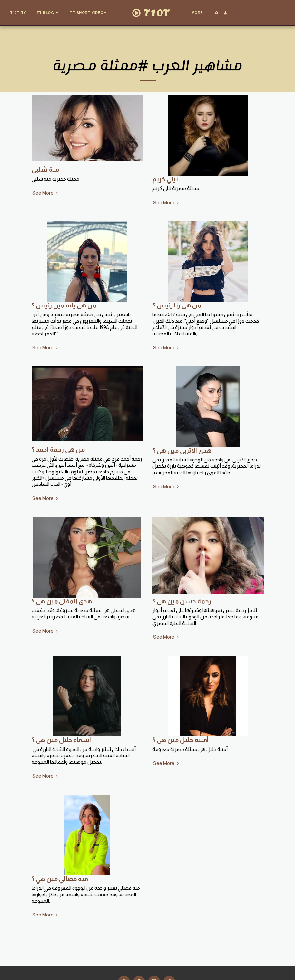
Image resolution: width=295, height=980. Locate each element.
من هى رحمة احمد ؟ (58, 449)
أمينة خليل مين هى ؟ (181, 740)
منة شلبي (45, 169)
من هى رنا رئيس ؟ (177, 305)
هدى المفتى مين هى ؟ (62, 601)
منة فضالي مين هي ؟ (60, 879)
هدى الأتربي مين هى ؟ (182, 450)
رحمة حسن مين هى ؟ (182, 601)
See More (46, 193)
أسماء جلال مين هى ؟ (61, 740)
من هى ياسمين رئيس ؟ (64, 305)
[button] (48, 13)
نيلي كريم (165, 179)
